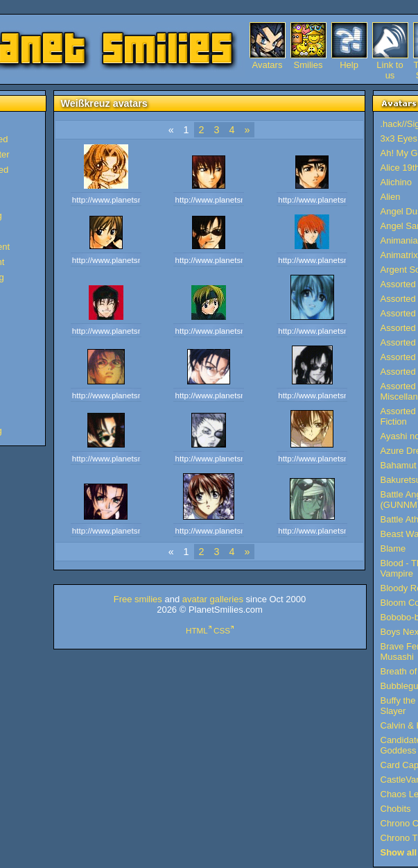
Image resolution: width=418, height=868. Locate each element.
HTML (197, 630)
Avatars (268, 65)
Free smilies (138, 599)
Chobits (396, 809)
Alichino (397, 182)
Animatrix (399, 255)
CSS (222, 630)
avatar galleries (213, 599)
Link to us (390, 65)
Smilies (308, 65)
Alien (391, 197)
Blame (393, 548)
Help (349, 65)
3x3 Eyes (399, 138)
